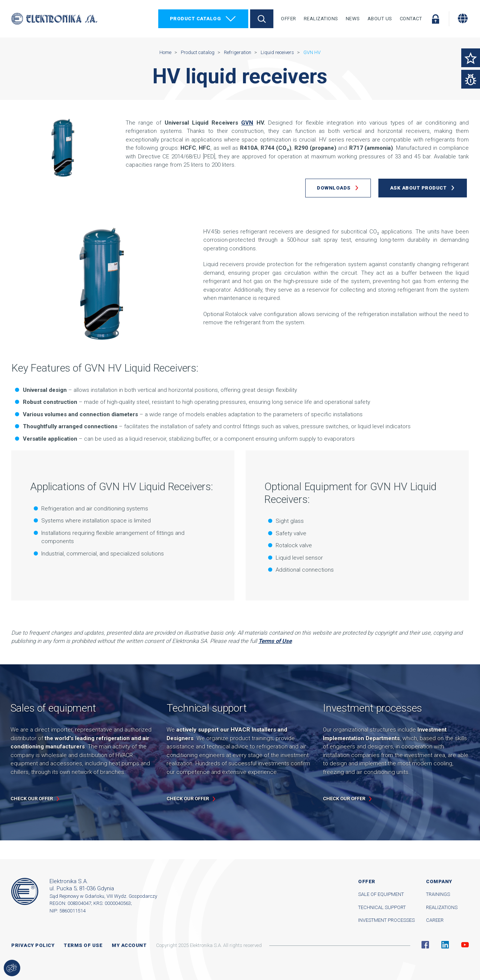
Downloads (334, 188)
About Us (380, 19)
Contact (411, 19)
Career (435, 920)
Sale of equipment (381, 894)
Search (262, 19)
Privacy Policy (33, 945)
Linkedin (445, 945)
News (353, 19)
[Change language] (463, 18)
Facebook (425, 945)
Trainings (438, 894)
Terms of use (83, 945)
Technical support (382, 907)
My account (129, 945)
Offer (289, 19)
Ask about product (418, 188)
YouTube (465, 945)
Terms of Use (275, 641)
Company (439, 881)
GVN (247, 123)
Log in (435, 19)
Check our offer (32, 799)
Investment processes (386, 920)
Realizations (321, 19)
